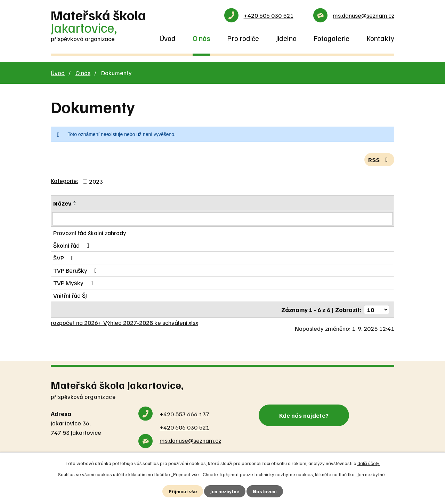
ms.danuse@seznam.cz (363, 15)
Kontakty (380, 38)
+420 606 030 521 (269, 15)
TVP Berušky (76, 270)
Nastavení (265, 491)
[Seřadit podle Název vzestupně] (75, 202)
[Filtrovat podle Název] (222, 219)
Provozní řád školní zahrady (90, 233)
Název (62, 203)
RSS (379, 160)
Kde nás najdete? (304, 415)
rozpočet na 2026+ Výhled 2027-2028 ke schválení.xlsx (124, 322)
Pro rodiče (243, 38)
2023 (96, 181)
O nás (201, 38)
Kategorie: (64, 181)
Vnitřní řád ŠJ (70, 295)
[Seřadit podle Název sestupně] (75, 205)
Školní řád (73, 245)
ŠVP (65, 258)
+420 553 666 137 (184, 414)
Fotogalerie (331, 38)
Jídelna (286, 38)
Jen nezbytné (225, 491)
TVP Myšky (75, 283)
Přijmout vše (183, 491)
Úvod (168, 38)
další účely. (369, 463)
